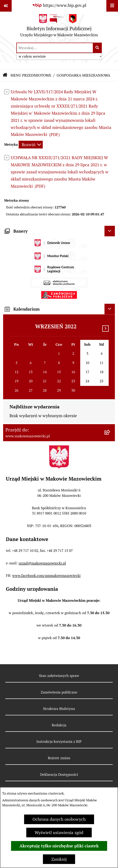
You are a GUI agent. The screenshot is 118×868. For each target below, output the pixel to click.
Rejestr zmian (59, 758)
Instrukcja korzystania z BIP (59, 742)
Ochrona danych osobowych (59, 819)
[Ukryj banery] (110, 231)
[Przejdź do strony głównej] (59, 27)
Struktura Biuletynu (59, 709)
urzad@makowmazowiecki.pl (42, 563)
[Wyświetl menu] (112, 6)
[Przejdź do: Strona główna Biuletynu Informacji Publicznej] (5, 75)
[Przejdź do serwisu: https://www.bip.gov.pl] (59, 6)
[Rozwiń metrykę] (31, 145)
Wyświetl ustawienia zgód (59, 833)
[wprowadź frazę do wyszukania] (55, 48)
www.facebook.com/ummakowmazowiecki (46, 576)
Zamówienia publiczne (59, 692)
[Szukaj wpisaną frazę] (98, 48)
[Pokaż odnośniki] (6, 6)
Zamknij (59, 859)
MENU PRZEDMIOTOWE (31, 75)
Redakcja (59, 725)
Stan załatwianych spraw (59, 676)
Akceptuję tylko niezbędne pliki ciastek (59, 846)
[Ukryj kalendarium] (110, 309)
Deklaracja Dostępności (59, 775)
